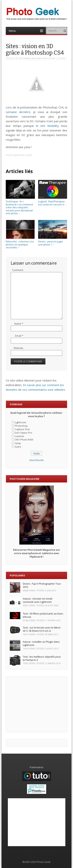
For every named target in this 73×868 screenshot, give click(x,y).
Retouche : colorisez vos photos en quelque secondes (20, 243)
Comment (18, 270)
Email (19, 336)
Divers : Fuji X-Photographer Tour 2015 (42, 585)
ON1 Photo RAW (24, 440)
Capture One (22, 429)
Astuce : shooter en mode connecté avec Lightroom (38, 600)
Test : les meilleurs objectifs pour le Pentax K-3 (42, 658)
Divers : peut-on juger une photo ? (53, 241)
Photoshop (21, 426)
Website (18, 348)
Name (19, 324)
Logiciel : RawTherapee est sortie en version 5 (53, 201)
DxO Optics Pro (23, 433)
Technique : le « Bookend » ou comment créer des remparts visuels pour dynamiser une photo (20, 206)
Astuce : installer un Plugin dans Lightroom (41, 643)
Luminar (19, 436)
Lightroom (21, 422)
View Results (36, 460)
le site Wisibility (48, 126)
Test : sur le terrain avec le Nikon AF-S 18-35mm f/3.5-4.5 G (42, 629)
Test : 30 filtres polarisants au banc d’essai (43, 615)
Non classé (49, 58)
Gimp (18, 443)
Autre (18, 447)
